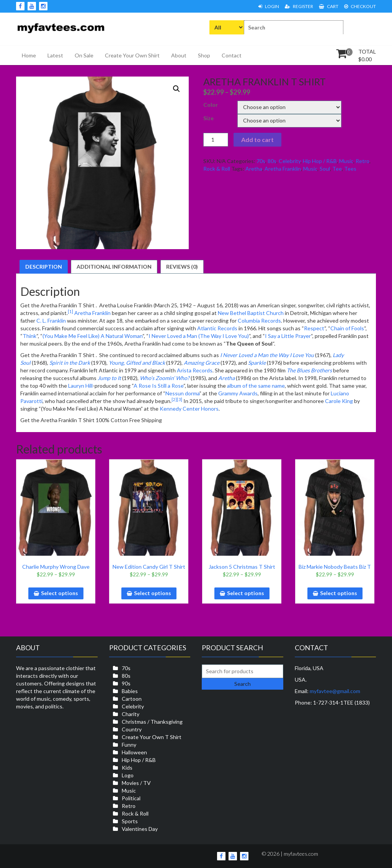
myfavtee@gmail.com (335, 691)
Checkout (360, 6)
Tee (337, 169)
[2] (174, 400)
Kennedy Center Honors (189, 409)
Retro (363, 161)
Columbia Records (259, 321)
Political (131, 798)
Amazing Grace (202, 363)
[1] (70, 312)
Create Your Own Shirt (132, 55)
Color (211, 105)
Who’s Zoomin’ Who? (165, 378)
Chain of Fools (347, 328)
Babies (130, 691)
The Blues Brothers (309, 370)
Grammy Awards (238, 393)
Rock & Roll (217, 169)
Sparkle (257, 363)
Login (269, 6)
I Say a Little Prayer (288, 336)
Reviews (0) (182, 267)
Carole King (339, 401)
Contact (232, 55)
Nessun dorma (182, 393)
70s (261, 161)
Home (29, 55)
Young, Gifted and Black (137, 363)
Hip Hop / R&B (320, 161)
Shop (204, 55)
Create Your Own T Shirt (152, 737)
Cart (329, 6)
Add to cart (257, 139)
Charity (131, 714)
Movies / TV (136, 783)
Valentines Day (140, 829)
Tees (350, 169)
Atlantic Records (217, 328)
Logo (128, 775)
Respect (314, 328)
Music (346, 161)
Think (29, 336)
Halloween (134, 752)
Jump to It (109, 378)
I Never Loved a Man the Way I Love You (267, 355)
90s (126, 683)
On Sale (84, 55)
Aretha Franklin (283, 169)
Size (208, 118)
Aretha (254, 169)
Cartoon (132, 699)
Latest (55, 55)
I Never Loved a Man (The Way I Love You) (199, 336)
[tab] (44, 267)
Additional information (114, 267)
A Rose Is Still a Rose (158, 386)
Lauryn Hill (80, 386)
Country (132, 729)
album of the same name (256, 386)
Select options (60, 593)
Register (299, 6)
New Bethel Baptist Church (251, 313)
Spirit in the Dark (70, 363)
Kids (127, 768)
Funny (129, 745)
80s (272, 161)
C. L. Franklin (51, 321)
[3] (180, 400)
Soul (325, 169)
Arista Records (195, 370)
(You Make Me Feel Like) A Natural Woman (92, 336)
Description (44, 267)
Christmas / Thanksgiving (152, 722)
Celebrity (290, 161)
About (179, 55)
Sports (130, 821)
